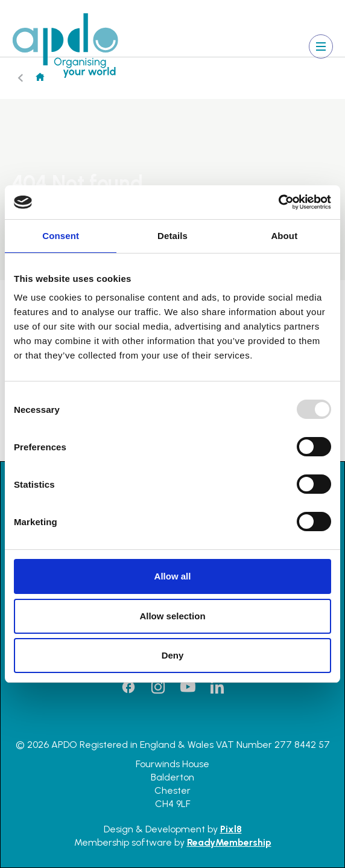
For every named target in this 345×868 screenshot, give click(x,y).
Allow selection (172, 616)
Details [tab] (172, 236)
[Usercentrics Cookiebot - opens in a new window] (278, 202)
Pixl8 (231, 829)
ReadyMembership (229, 842)
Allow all (173, 576)
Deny (173, 655)
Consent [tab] (61, 236)
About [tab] (284, 236)
